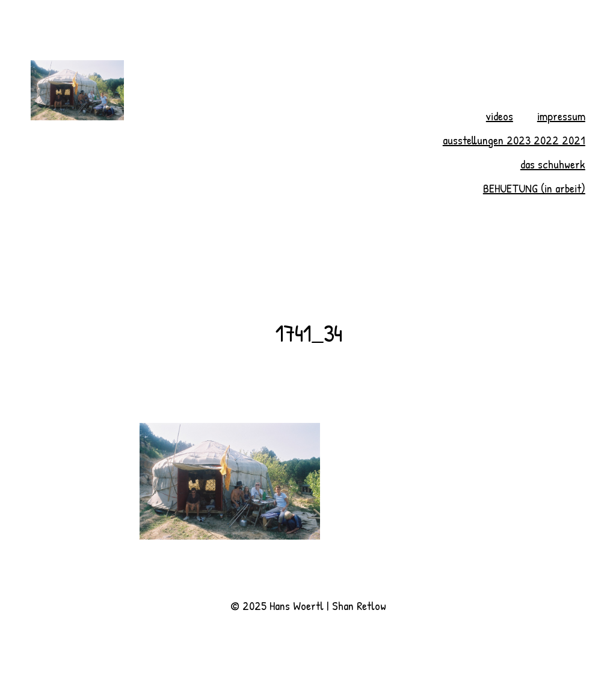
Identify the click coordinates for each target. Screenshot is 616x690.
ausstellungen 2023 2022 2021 (514, 140)
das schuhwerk (553, 164)
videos (500, 116)
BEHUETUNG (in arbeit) (534, 188)
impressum (561, 116)
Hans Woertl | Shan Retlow (328, 605)
